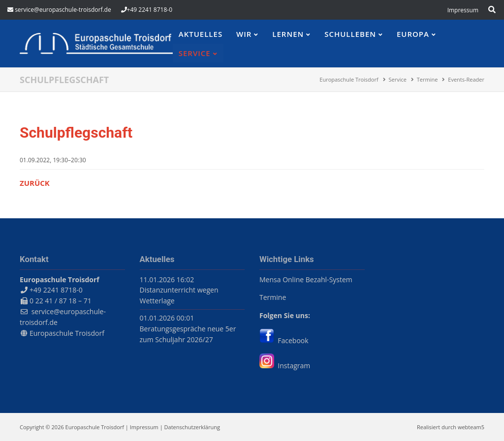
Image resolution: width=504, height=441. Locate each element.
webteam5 (471, 427)
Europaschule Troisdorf (67, 333)
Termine (273, 297)
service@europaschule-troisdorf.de (63, 10)
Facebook (284, 340)
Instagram (285, 366)
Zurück (35, 183)
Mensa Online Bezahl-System (306, 279)
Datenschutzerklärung (192, 427)
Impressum (144, 427)
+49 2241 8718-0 (150, 10)
